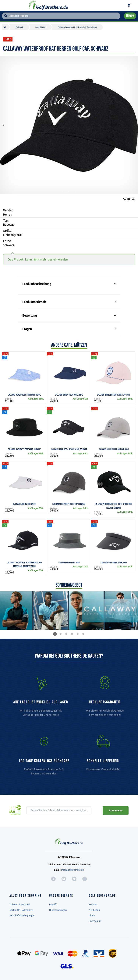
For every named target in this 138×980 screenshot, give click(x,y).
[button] (6, 125)
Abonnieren (116, 810)
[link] (44, 757)
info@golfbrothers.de (73, 870)
